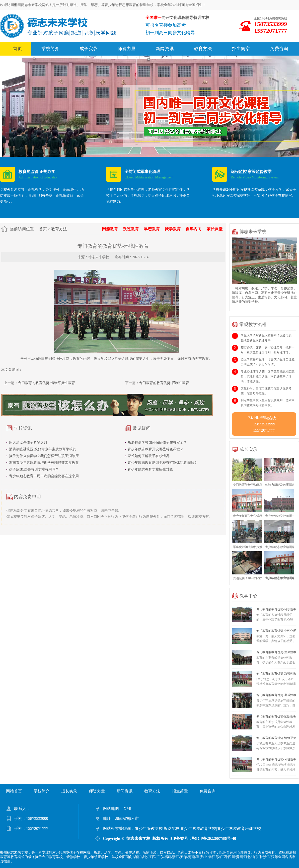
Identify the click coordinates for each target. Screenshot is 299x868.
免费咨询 (279, 49)
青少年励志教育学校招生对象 (150, 469)
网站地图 (111, 809)
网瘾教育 (110, 229)
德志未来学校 (99, 257)
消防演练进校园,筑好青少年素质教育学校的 (43, 449)
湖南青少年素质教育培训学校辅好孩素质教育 (44, 463)
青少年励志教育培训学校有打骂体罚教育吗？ (162, 463)
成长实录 (88, 49)
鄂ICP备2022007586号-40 (214, 838)
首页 (17, 49)
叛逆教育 (131, 229)
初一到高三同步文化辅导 (170, 33)
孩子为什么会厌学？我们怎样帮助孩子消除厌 (44, 456)
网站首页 (14, 791)
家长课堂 (215, 229)
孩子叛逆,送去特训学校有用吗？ (34, 469)
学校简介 (50, 49)
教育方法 (203, 49)
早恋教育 (152, 229)
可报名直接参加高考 (166, 25)
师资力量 (127, 49)
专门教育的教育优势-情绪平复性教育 (46, 383)
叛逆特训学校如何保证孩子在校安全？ (157, 442)
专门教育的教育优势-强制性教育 (164, 383)
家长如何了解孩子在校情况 (149, 456)
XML (128, 809)
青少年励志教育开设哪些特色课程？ (155, 449)
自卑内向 (194, 229)
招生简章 (241, 49)
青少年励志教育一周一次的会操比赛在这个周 (44, 476)
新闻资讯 (165, 49)
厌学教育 (173, 229)
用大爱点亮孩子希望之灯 (28, 442)
